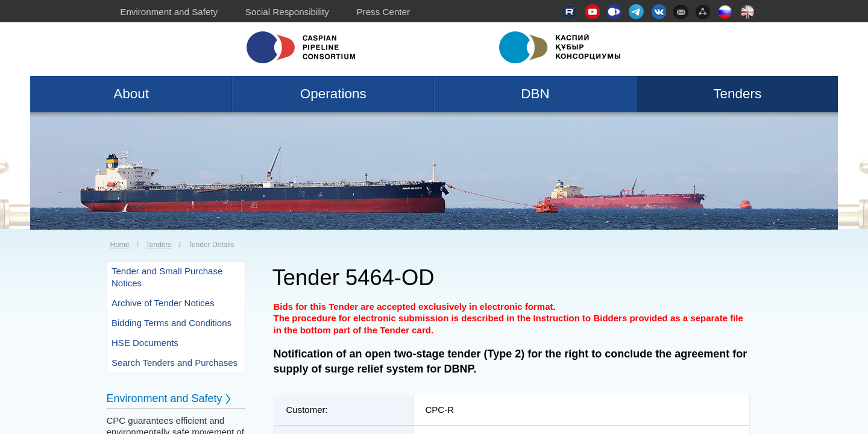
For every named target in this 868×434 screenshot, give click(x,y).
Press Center (383, 12)
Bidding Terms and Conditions (171, 323)
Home (120, 245)
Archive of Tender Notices (163, 303)
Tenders (737, 94)
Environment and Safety (169, 12)
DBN (535, 94)
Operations (333, 94)
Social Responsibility (287, 12)
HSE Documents (145, 343)
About (131, 94)
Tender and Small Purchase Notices (167, 277)
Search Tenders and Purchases (175, 363)
